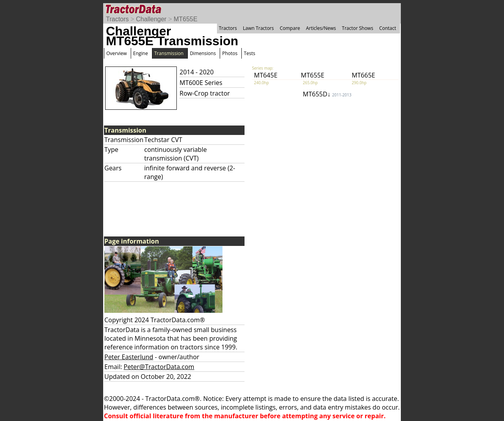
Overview (117, 53)
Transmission (169, 53)
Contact (388, 28)
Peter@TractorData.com (159, 367)
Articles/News (321, 28)
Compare (290, 28)
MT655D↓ (327, 94)
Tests (249, 53)
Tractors (117, 19)
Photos (230, 53)
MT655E (185, 19)
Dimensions (203, 53)
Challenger (151, 19)
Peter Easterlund (129, 357)
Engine (141, 53)
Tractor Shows (358, 28)
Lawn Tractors (258, 28)
